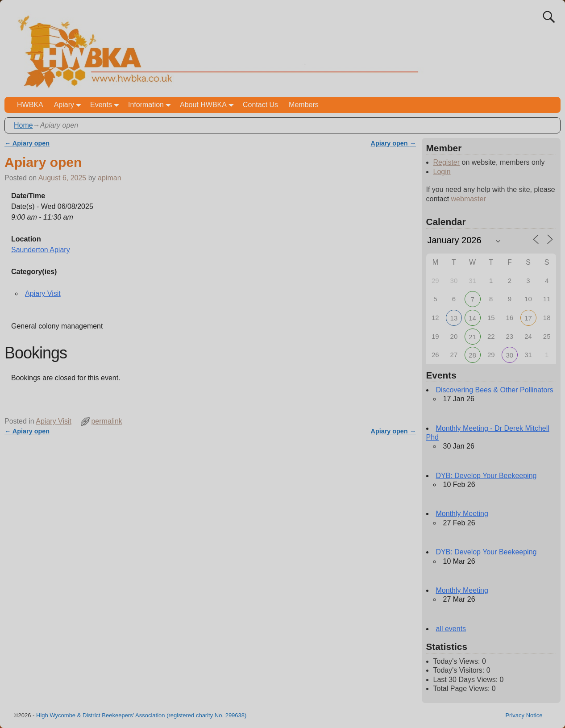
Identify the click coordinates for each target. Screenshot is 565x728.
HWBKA (30, 105)
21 (472, 337)
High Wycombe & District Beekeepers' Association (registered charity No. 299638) (141, 715)
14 (472, 318)
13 (454, 318)
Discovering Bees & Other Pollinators (495, 390)
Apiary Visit (43, 293)
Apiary (69, 105)
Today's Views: (458, 661)
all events (451, 629)
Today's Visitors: (460, 670)
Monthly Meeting (462, 514)
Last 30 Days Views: (467, 680)
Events (106, 105)
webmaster (469, 199)
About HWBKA (209, 105)
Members (304, 105)
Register (447, 162)
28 (472, 355)
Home (23, 125)
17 (528, 318)
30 (510, 355)
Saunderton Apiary (41, 250)
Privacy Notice (524, 715)
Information (151, 105)
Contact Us (260, 105)
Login (442, 172)
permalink (106, 421)
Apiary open (27, 143)
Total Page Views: (463, 688)
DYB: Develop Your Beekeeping (486, 476)
